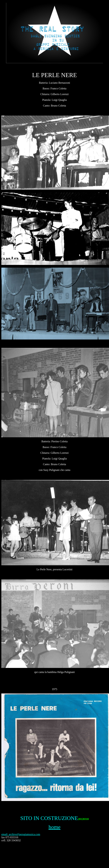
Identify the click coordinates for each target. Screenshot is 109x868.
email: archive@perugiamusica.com (21, 834)
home (54, 827)
